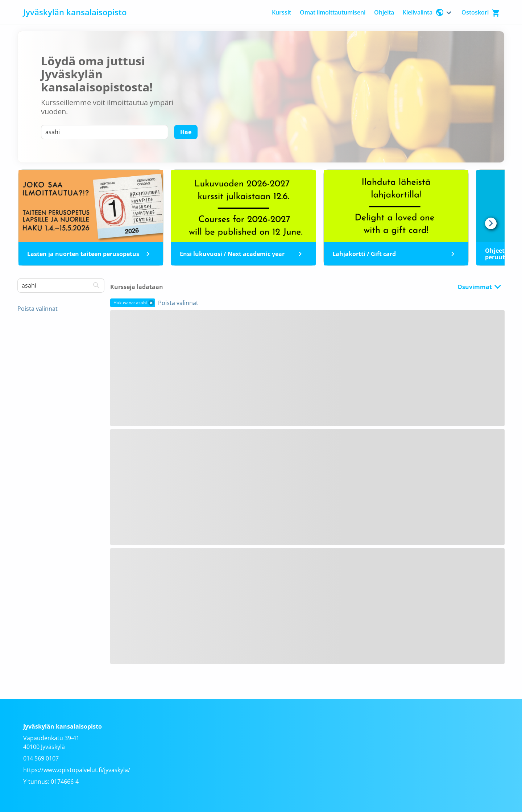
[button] (151, 303)
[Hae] (186, 132)
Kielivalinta (423, 12)
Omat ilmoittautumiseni (333, 12)
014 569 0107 (41, 758)
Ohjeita (384, 12)
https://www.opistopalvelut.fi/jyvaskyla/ (77, 770)
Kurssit (281, 12)
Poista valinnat (38, 309)
